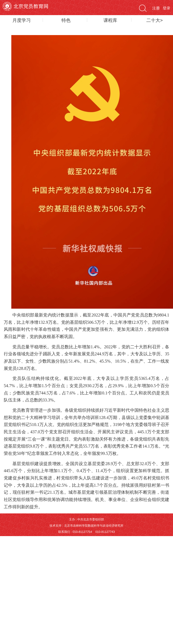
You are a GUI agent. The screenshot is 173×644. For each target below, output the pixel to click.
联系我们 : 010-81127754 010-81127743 (86, 532)
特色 (66, 20)
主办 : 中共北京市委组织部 (86, 519)
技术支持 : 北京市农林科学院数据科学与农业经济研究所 (86, 526)
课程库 (110, 20)
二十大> (155, 20)
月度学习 (22, 20)
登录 (167, 8)
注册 (156, 8)
